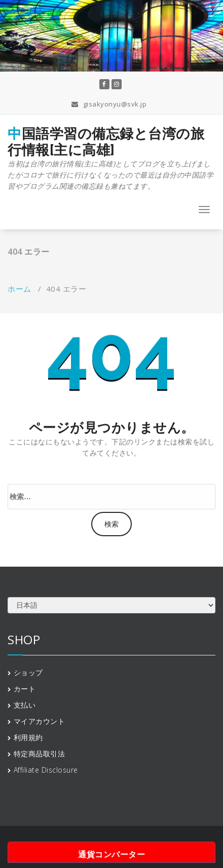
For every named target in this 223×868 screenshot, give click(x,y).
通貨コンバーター (111, 854)
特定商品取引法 (40, 754)
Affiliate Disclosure (46, 770)
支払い (25, 705)
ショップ (28, 672)
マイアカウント (40, 721)
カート (25, 689)
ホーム (20, 289)
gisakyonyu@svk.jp (109, 104)
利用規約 (28, 737)
